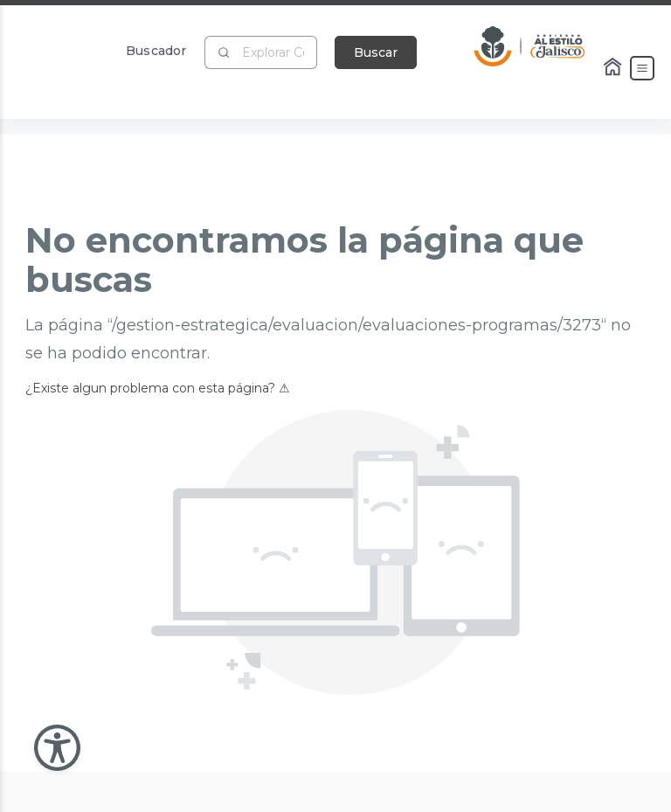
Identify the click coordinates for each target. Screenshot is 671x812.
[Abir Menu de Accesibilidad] (57, 748)
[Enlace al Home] (614, 68)
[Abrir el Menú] (642, 68)
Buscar (376, 52)
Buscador (156, 50)
